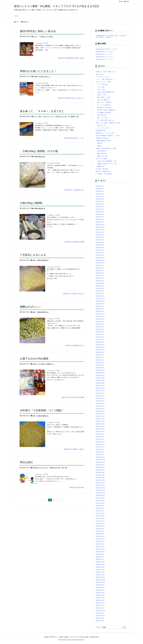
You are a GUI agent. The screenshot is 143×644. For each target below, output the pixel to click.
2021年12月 (100, 227)
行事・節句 (64, 468)
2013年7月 (100, 439)
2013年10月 (100, 432)
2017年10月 (100, 322)
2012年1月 (100, 485)
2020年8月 (100, 265)
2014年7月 (100, 409)
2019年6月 (100, 288)
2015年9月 (100, 373)
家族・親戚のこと (104, 97)
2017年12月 (100, 317)
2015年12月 (100, 368)
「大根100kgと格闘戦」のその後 (39, 151)
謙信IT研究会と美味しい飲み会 (38, 31)
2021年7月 (100, 240)
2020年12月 (100, 255)
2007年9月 (100, 613)
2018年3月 (100, 314)
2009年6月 (100, 562)
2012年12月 (100, 457)
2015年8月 (100, 375)
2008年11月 (100, 580)
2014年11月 (100, 398)
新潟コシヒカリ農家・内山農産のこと (44, 364)
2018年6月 (100, 309)
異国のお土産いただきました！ (38, 71)
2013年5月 (100, 444)
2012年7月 (100, 470)
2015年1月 (100, 393)
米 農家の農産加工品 (39, 156)
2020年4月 (100, 276)
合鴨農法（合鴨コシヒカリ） (107, 164)
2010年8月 (100, 529)
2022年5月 (100, 214)
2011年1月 (100, 516)
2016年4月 (100, 360)
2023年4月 (100, 194)
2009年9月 (100, 554)
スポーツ (101, 90)
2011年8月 (100, 498)
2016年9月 (100, 350)
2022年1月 (100, 224)
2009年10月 (100, 552)
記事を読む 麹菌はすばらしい (75, 345)
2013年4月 (100, 447)
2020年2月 (100, 281)
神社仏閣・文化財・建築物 (106, 110)
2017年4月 (100, 334)
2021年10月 (100, 232)
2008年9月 (100, 585)
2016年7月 (100, 355)
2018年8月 (100, 304)
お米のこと (101, 125)
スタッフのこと (103, 128)
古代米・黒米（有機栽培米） (107, 161)
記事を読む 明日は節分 (77, 487)
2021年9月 (100, 235)
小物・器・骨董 (103, 100)
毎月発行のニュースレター (40, 468)
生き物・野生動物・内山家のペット (108, 136)
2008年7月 (100, 590)
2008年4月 (100, 598)
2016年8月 (100, 352)
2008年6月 (100, 593)
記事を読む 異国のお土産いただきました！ (71, 98)
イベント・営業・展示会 (104, 79)
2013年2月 (100, 452)
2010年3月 (100, 541)
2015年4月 (100, 386)
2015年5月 (100, 383)
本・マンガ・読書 (104, 105)
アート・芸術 (37, 116)
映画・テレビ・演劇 (104, 102)
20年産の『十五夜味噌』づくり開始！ (42, 410)
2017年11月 (100, 319)
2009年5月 (100, 564)
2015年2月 (100, 391)
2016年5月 (100, 357)
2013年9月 (100, 434)
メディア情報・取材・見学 (105, 120)
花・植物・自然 (102, 169)
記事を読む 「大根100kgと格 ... (74, 190)
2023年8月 (100, 186)
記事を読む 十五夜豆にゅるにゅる (74, 294)
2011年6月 (100, 503)
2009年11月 (100, 549)
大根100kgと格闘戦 (31, 203)
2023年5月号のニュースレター (104, 52)
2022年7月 (100, 209)
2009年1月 (100, 575)
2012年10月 (100, 462)
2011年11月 (100, 490)
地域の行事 (102, 153)
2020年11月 (100, 258)
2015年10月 (100, 370)
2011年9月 (100, 495)
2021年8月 (100, 237)
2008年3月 (100, 600)
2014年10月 (100, 401)
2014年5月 (100, 414)
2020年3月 (100, 278)
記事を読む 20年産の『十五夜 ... (74, 449)
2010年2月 (100, 544)
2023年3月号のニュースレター (104, 57)
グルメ (35, 37)
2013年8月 (100, 437)
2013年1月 (100, 455)
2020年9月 (100, 263)
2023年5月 (100, 191)
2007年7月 (100, 618)
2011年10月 (100, 493)
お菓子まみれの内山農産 (34, 359)
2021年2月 (100, 253)
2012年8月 (100, 467)
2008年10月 (100, 582)
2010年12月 (100, 518)
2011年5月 (100, 506)
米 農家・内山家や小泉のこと (42, 77)
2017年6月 (100, 329)
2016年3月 (100, 363)
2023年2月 (100, 199)
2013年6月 (100, 442)
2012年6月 (100, 472)
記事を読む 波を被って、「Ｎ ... (74, 138)
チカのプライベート (48, 116)
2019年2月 (100, 294)
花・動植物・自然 (73, 116)
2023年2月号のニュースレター (104, 59)
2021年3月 (100, 250)
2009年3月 (100, 570)
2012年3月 (100, 480)
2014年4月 (100, 416)
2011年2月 (100, 513)
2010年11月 (100, 521)
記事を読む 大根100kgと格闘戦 (74, 242)
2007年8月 (100, 616)
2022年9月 (100, 204)
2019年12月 (100, 283)
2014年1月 (100, 424)
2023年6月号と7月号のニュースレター (107, 49)
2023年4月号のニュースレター (104, 54)
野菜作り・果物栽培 (103, 171)
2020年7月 (100, 268)
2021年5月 (100, 245)
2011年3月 (100, 511)
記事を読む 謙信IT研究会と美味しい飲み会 (71, 58)
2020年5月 (100, 273)
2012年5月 (100, 475)
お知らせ (100, 74)
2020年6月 (100, 271)
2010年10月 (100, 524)
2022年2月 (100, 222)
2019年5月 (100, 291)
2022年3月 (100, 219)
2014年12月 (100, 396)
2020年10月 (100, 260)
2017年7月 (100, 327)
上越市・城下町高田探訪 (105, 92)
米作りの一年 (101, 159)
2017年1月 (100, 340)
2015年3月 (100, 388)
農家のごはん (102, 156)
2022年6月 (100, 212)
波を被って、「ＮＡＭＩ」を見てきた (42, 111)
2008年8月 (100, 587)
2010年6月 (100, 534)
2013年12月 (100, 426)
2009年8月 (100, 557)
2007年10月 (100, 610)
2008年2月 (100, 603)
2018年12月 (100, 296)
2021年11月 (100, 230)
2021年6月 (100, 242)
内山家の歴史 (102, 151)
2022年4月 (100, 217)
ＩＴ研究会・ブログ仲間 (46, 37)
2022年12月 (100, 201)
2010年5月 (100, 536)
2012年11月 (100, 460)
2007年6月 (100, 621)
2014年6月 (100, 411)
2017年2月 (100, 337)
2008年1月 (100, 605)
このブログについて (102, 77)
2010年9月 (100, 526)
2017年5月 (100, 332)
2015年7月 (100, 378)
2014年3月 (100, 419)
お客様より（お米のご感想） (105, 72)
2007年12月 (100, 608)
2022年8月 (100, 207)
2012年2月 (100, 483)
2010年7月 (100, 531)
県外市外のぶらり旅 (61, 116)
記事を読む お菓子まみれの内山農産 (73, 397)
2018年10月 (100, 301)
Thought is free (81, 640)
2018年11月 (100, 299)
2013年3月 (100, 449)
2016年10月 (100, 347)
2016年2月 (100, 365)
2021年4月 (100, 248)
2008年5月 (100, 595)
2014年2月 (100, 421)
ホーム (17, 22)
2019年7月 (100, 286)
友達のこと (102, 95)
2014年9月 (100, 403)
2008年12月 (100, 577)
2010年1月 (100, 547)
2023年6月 (100, 189)
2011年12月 (100, 488)
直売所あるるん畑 (55, 468)
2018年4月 (100, 311)
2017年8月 (100, 324)
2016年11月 (100, 345)
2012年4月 (100, 478)
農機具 (101, 166)
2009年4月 (100, 567)
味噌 (34, 260)
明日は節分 (26, 462)
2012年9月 (100, 465)
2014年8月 (100, 406)
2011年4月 (100, 508)
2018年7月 (100, 306)
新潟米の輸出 (100, 130)
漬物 (99, 146)
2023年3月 (100, 196)
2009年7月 (100, 559)
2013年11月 (100, 429)
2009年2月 (100, 572)
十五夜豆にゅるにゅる (33, 255)
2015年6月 (100, 380)
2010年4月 (100, 539)
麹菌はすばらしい (30, 307)
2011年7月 (100, 501)
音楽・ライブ (102, 118)
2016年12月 (100, 342)
